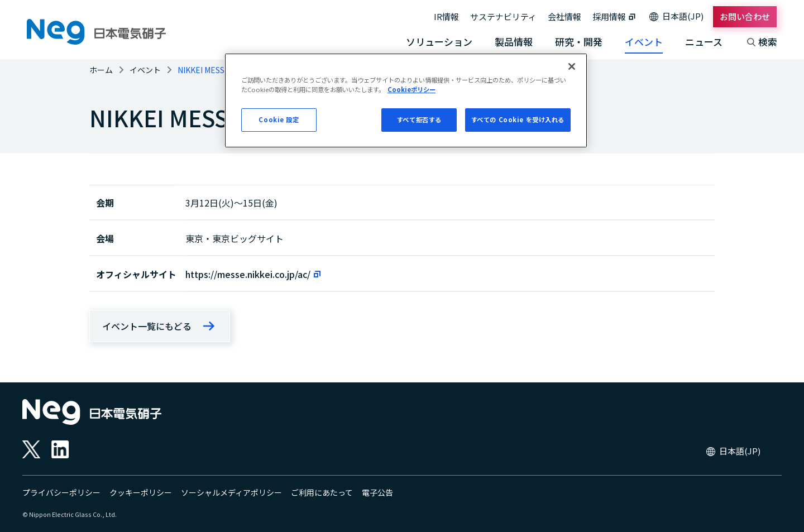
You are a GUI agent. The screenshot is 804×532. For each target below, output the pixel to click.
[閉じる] (572, 66)
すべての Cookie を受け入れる (518, 119)
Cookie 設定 (279, 119)
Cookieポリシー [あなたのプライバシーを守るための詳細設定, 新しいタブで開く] (411, 89)
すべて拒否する (419, 119)
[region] (406, 100)
